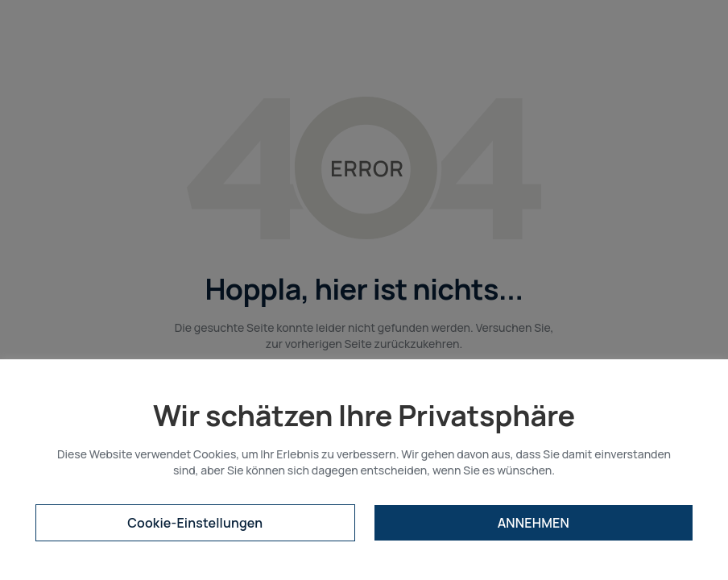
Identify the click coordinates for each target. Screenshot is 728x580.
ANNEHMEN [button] (534, 523)
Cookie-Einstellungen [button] (195, 523)
